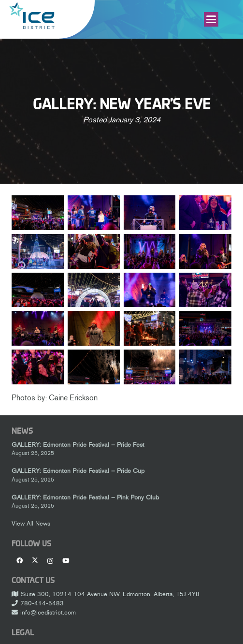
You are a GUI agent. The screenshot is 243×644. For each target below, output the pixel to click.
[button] (211, 19)
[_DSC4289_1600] (150, 367)
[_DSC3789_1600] (94, 290)
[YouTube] (66, 561)
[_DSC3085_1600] (94, 213)
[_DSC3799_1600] (150, 290)
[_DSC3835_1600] (205, 290)
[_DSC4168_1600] (38, 367)
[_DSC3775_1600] (38, 290)
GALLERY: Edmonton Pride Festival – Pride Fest (78, 445)
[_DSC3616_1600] (205, 251)
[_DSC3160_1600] (205, 213)
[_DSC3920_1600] (150, 328)
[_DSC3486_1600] (94, 251)
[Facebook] (19, 561)
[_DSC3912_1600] (94, 328)
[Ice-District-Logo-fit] (32, 16)
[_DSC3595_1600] (150, 251)
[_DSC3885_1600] (38, 328)
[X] (35, 561)
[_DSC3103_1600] (150, 213)
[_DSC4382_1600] (205, 367)
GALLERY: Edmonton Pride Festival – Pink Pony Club (85, 497)
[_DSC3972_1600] (205, 328)
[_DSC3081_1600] (38, 213)
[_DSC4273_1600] (94, 367)
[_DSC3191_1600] (38, 251)
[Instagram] (50, 561)
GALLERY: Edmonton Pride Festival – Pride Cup (78, 471)
